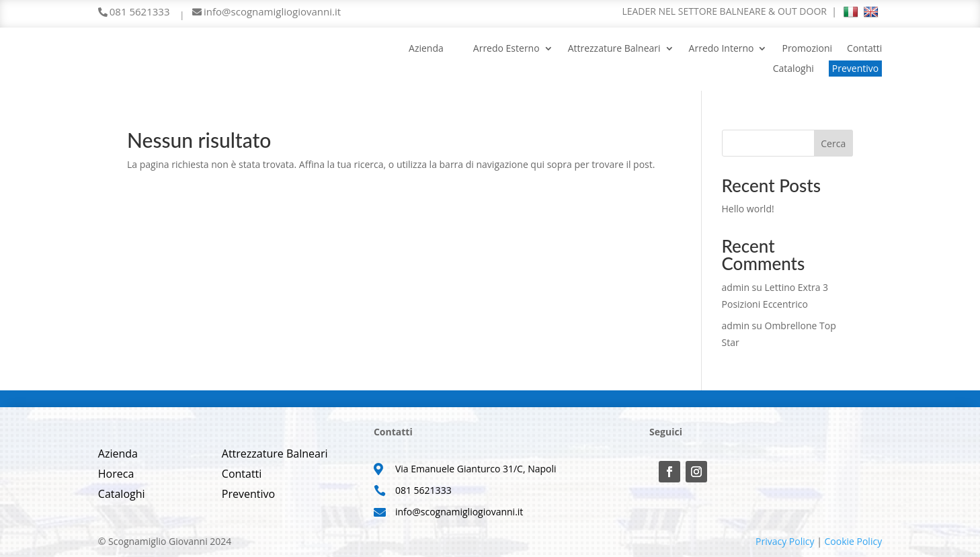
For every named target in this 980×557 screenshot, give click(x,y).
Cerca (833, 143)
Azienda (426, 49)
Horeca (116, 475)
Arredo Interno (722, 49)
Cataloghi (793, 69)
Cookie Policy (853, 541)
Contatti (864, 49)
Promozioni (807, 49)
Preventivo (855, 68)
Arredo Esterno (506, 49)
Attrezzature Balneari (614, 49)
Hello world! (748, 209)
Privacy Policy (785, 541)
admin (736, 287)
